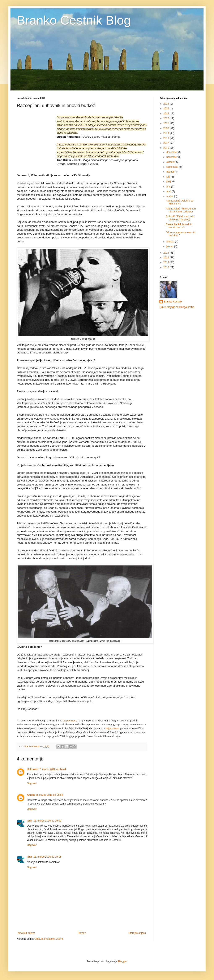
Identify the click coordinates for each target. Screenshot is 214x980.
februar (171, 242)
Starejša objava (137, 933)
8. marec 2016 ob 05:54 (50, 795)
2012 (167, 267)
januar (170, 246)
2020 (167, 128)
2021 (167, 123)
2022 (167, 118)
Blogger (122, 961)
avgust (170, 172)
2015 (167, 253)
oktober (171, 162)
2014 (167, 258)
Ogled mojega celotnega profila (177, 307)
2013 (167, 262)
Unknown (33, 769)
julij (169, 177)
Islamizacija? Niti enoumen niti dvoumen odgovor (181, 210)
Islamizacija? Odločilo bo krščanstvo (180, 202)
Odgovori (32, 783)
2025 (167, 104)
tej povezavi (70, 720)
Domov (82, 933)
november (172, 157)
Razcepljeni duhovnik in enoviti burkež (179, 226)
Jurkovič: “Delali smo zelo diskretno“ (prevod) (180, 218)
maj (169, 187)
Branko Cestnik (173, 302)
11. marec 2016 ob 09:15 (47, 857)
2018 (167, 138)
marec (170, 196)
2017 (167, 143)
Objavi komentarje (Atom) (49, 939)
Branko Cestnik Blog (74, 20)
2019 (167, 133)
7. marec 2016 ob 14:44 (53, 769)
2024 (167, 109)
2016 (167, 148)
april (169, 191)
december (172, 152)
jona (29, 821)
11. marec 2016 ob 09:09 (47, 821)
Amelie (31, 795)
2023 (167, 114)
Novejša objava (26, 933)
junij (169, 182)
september (173, 167)
